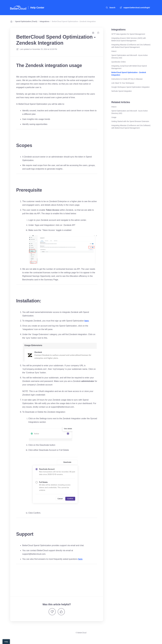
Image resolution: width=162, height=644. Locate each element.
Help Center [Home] (37, 8)
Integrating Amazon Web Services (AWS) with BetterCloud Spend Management (129, 39)
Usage (114, 117)
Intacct (114, 51)
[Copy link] (98, 33)
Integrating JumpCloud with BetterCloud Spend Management (129, 67)
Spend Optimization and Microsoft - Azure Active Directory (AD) (129, 57)
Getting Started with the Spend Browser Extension (130, 121)
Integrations (44, 21)
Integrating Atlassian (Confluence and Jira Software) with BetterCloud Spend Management (131, 46)
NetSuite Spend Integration (122, 91)
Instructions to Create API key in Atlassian (127, 79)
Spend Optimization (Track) (26, 21)
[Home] (18, 8)
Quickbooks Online (119, 62)
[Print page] (93, 33)
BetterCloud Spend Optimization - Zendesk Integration (74, 21)
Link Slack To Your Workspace (123, 83)
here (87, 321)
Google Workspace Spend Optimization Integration (130, 87)
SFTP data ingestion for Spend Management (128, 34)
